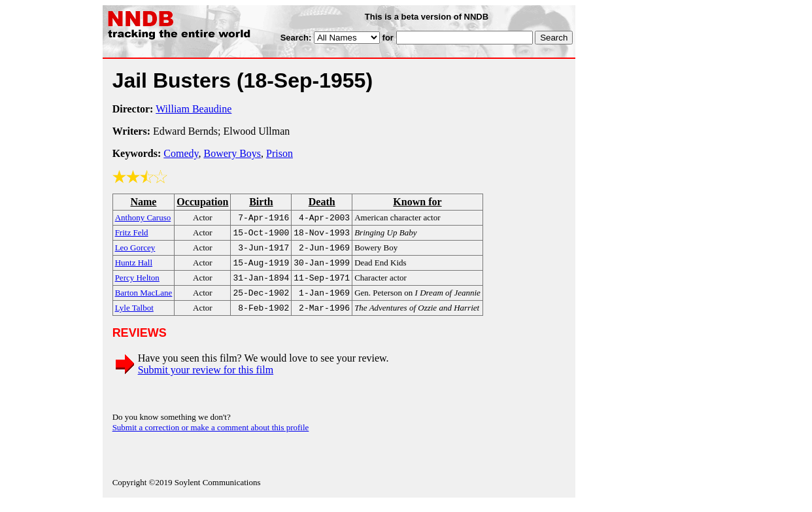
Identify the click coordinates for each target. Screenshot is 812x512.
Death (322, 202)
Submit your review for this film (206, 379)
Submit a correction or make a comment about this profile (211, 436)
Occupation (202, 202)
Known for (417, 202)
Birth (261, 202)
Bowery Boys (232, 153)
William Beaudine (194, 109)
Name (143, 202)
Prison (279, 153)
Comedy (181, 153)
